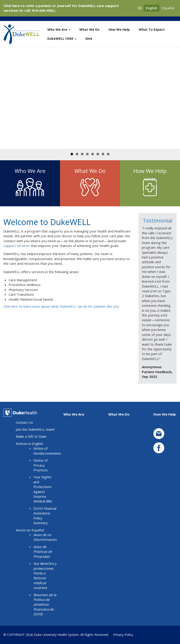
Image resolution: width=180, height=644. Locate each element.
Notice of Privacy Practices (41, 465)
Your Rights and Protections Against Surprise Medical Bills (43, 489)
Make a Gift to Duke (31, 436)
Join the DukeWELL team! (35, 429)
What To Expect (152, 29)
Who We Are (59, 29)
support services (17, 246)
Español (168, 8)
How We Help (119, 29)
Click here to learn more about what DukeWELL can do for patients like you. (61, 306)
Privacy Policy (123, 635)
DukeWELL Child (62, 38)
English (152, 8)
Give (89, 38)
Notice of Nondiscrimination (47, 451)
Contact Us (24, 422)
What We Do (89, 29)
